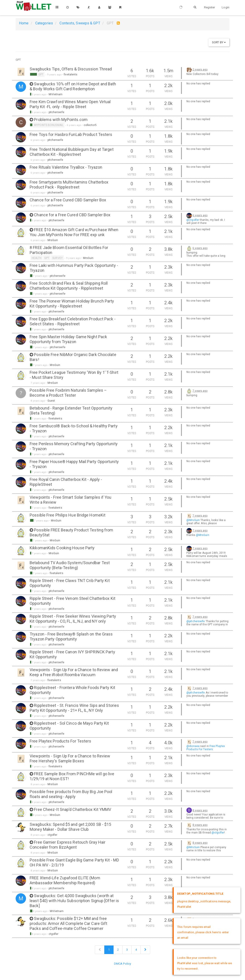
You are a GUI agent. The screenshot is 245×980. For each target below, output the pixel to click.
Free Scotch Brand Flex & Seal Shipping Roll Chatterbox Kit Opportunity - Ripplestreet (69, 286)
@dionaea (193, 746)
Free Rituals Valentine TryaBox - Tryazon (66, 167)
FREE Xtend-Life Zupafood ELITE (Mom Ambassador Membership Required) (65, 880)
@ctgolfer (193, 220)
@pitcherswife (196, 621)
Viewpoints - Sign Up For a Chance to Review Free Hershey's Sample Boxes (70, 758)
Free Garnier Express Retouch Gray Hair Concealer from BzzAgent (68, 845)
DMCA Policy (122, 964)
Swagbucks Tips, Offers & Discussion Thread (71, 69)
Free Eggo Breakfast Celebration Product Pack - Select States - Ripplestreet (73, 321)
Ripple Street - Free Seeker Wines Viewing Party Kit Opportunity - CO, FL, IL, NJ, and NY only (73, 619)
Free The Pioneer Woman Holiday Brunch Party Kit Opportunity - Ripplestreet (72, 304)
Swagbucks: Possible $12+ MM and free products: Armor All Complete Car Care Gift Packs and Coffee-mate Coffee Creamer (68, 923)
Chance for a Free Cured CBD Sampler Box (68, 200)
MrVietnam (56, 94)
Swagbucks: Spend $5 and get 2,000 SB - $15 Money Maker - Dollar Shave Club (70, 827)
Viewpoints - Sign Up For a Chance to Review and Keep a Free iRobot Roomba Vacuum (74, 672)
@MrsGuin (193, 520)
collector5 (90, 125)
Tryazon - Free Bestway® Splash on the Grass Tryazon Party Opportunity (71, 637)
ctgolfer (52, 835)
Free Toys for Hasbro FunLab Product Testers (71, 134)
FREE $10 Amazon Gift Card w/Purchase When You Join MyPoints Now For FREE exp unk (74, 232)
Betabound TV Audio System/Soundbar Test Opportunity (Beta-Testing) (70, 565)
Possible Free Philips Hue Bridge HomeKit (68, 515)
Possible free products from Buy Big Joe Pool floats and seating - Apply (71, 794)
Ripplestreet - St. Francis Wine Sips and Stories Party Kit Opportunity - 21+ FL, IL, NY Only (74, 708)
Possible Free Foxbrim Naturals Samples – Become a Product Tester (68, 393)
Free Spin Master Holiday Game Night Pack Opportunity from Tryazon (68, 339)
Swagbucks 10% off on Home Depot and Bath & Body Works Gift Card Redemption (73, 86)
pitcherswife (56, 112)
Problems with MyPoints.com (61, 120)
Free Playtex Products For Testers (60, 741)
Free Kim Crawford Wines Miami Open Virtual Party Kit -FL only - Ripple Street (70, 104)
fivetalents (71, 74)
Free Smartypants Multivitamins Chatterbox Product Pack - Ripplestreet (69, 185)
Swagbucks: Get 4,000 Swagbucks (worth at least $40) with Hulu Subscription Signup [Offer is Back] (74, 901)
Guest (51, 401)
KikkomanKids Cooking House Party (62, 548)
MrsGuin (53, 240)
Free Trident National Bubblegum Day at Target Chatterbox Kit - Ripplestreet (72, 152)
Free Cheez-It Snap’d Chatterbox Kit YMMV (73, 809)
